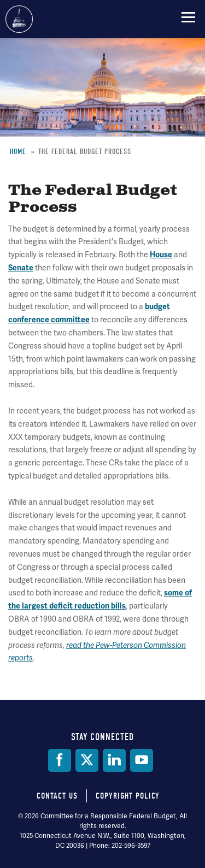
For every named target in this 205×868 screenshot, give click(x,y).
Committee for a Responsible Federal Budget (19, 19)
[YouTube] (142, 760)
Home (18, 152)
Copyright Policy (128, 796)
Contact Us (57, 796)
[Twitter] (87, 760)
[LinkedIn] (114, 760)
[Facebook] (60, 760)
